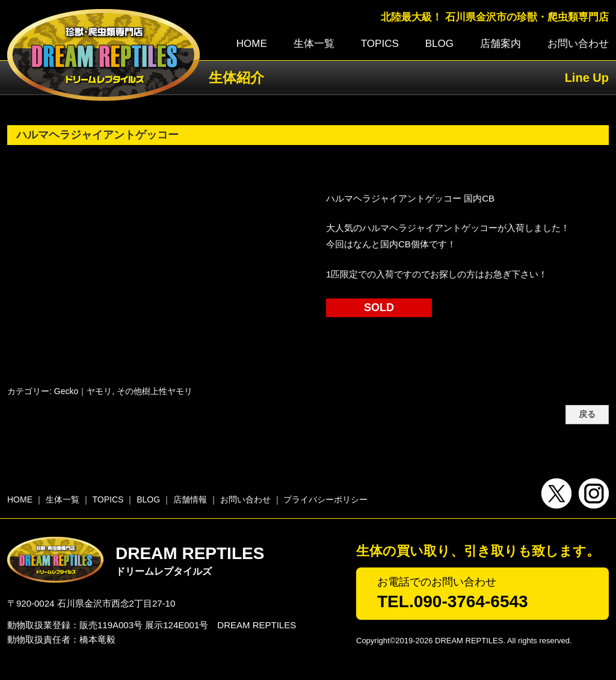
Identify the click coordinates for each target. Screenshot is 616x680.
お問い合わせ (578, 44)
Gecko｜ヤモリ (83, 391)
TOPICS (380, 44)
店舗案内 (500, 44)
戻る (587, 414)
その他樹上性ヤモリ (155, 391)
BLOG (439, 44)
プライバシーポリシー (325, 499)
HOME (252, 44)
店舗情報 (190, 499)
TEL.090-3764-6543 (453, 601)
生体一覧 (314, 44)
